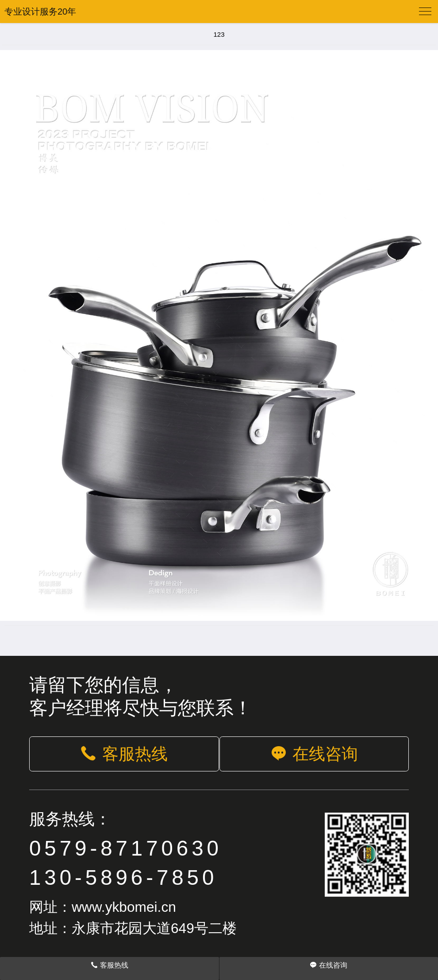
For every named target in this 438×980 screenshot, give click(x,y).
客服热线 (124, 754)
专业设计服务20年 (40, 12)
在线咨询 (314, 754)
